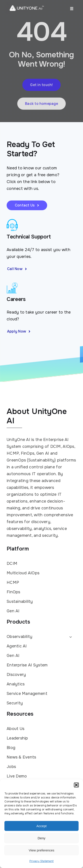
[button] (76, 785)
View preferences (42, 850)
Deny (41, 838)
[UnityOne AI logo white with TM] (27, 4)
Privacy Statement (42, 861)
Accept (42, 826)
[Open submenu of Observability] (70, 637)
